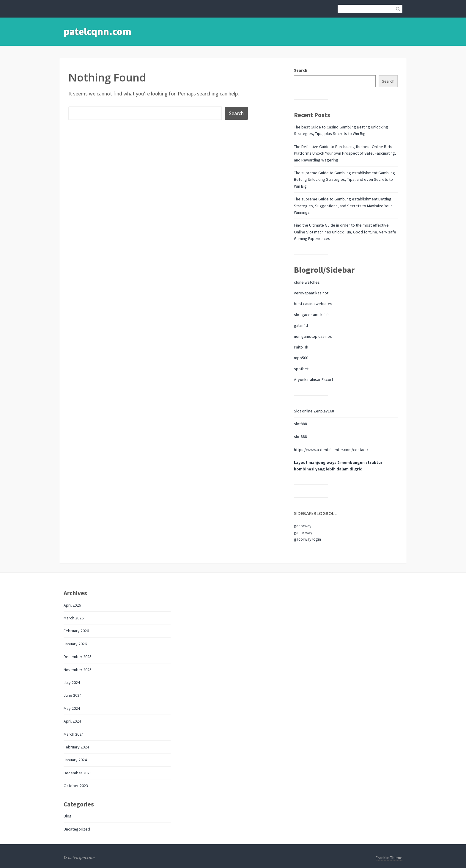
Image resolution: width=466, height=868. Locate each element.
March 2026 (74, 618)
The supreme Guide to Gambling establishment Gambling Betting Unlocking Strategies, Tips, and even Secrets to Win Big (344, 179)
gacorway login (307, 539)
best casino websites (313, 304)
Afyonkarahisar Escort (314, 379)
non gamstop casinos (313, 336)
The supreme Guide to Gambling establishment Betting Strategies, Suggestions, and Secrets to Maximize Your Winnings (343, 206)
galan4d (301, 325)
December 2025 (78, 657)
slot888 (300, 424)
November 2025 (78, 670)
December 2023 (78, 773)
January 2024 (75, 760)
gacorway (303, 526)
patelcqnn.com (97, 32)
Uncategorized (77, 829)
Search (301, 70)
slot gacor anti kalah (312, 315)
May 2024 (72, 708)
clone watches (307, 282)
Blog (68, 816)
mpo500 (301, 358)
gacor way (303, 533)
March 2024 (74, 734)
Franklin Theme (389, 858)
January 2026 (75, 644)
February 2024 (76, 747)
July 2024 (72, 682)
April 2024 (72, 721)
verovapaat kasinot (311, 293)
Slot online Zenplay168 (314, 411)
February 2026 (76, 631)
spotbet (301, 369)
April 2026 (72, 605)
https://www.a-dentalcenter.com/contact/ (331, 450)
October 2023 (76, 786)
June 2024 (73, 695)
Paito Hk (301, 347)
